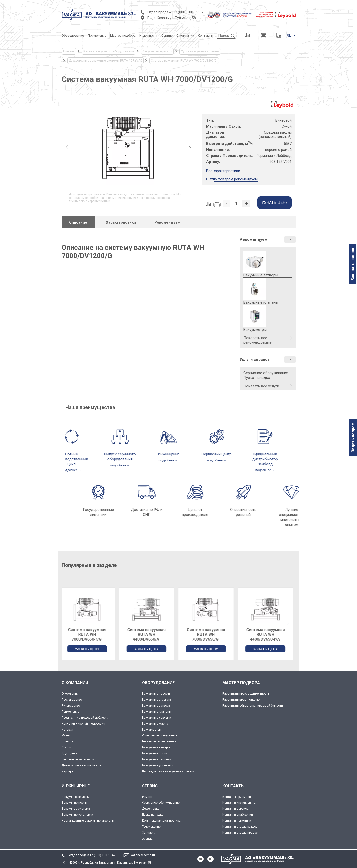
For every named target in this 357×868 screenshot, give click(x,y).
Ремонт (147, 797)
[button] (288, 623)
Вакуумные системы (157, 759)
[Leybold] (276, 15)
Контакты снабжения (238, 815)
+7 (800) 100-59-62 (188, 12)
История (67, 730)
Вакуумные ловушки (157, 718)
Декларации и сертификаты (81, 765)
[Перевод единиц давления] (279, 36)
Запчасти (149, 833)
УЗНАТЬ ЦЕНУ (89, 649)
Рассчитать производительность (246, 694)
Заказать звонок (353, 264)
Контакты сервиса (236, 809)
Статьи (66, 747)
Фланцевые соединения (160, 735)
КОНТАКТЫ (234, 786)
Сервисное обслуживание (266, 373)
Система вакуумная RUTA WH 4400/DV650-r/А (268, 634)
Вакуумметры (152, 730)
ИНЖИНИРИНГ (76, 786)
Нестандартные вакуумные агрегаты (168, 771)
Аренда (147, 839)
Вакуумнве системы (76, 809)
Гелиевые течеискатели (159, 741)
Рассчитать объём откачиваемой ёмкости (253, 706)
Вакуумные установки (158, 765)
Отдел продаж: (160, 12)
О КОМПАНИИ (75, 683)
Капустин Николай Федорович (83, 724)
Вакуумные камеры (156, 747)
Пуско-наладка (257, 378)
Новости (68, 741)
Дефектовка (151, 809)
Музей (66, 735)
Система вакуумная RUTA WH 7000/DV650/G (208, 634)
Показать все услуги (261, 386)
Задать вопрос (353, 438)
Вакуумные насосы (156, 694)
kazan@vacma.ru (143, 855)
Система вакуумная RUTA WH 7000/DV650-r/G (89, 634)
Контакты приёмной (237, 797)
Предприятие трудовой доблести (85, 718)
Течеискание (151, 827)
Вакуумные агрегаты (157, 700)
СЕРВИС (150, 786)
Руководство (71, 706)
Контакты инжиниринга (239, 803)
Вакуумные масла (155, 724)
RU (289, 36)
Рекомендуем (254, 239)
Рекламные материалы (78, 759)
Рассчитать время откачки (241, 700)
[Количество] (236, 204)
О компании (70, 694)
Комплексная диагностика (161, 821)
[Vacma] (99, 15)
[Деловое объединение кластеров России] (230, 15)
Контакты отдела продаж (240, 833)
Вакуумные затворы (156, 706)
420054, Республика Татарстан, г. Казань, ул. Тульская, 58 (110, 863)
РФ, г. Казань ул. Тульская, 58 (172, 18)
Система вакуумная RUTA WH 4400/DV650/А (149, 634)
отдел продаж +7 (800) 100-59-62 (92, 855)
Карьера (67, 771)
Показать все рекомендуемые (257, 340)
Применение (71, 712)
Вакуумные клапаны (157, 712)
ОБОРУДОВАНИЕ (158, 683)
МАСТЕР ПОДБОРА (241, 683)
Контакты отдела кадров (240, 827)
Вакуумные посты (155, 753)
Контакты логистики (237, 821)
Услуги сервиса (255, 360)
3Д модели (70, 753)
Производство (72, 700)
